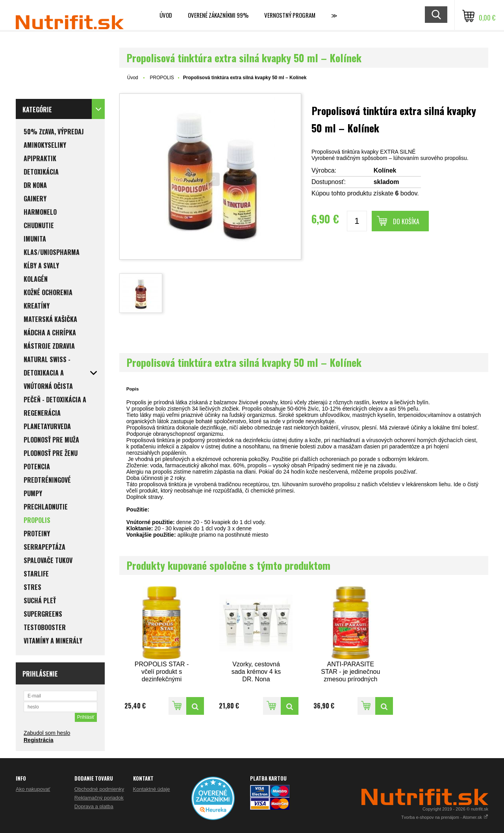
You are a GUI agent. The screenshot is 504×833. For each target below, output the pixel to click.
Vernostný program (290, 15)
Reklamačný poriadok (99, 798)
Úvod (166, 15)
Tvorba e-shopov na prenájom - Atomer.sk (445, 817)
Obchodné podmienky (99, 789)
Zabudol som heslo (47, 733)
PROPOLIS (162, 78)
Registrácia (38, 740)
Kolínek (385, 170)
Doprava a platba (94, 806)
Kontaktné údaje (152, 789)
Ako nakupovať (33, 789)
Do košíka (406, 221)
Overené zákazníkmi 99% (218, 15)
